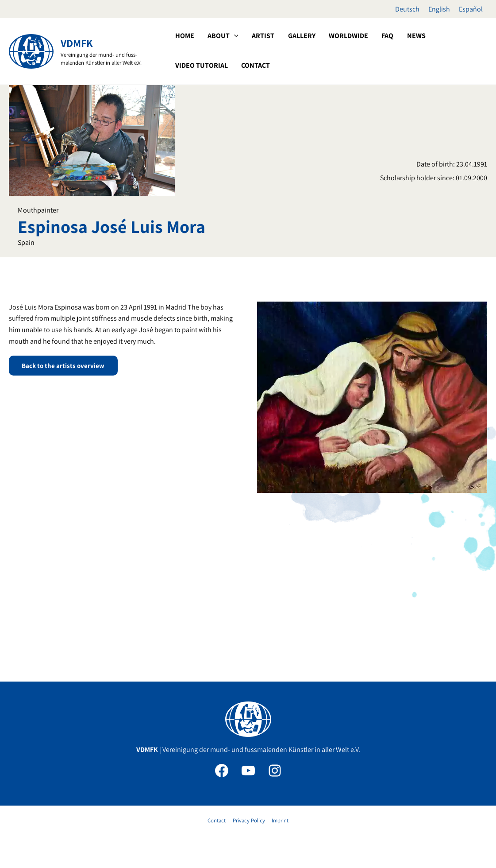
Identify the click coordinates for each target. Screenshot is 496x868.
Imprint (279, 820)
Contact (217, 820)
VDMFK (77, 43)
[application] (229, 50)
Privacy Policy (248, 820)
